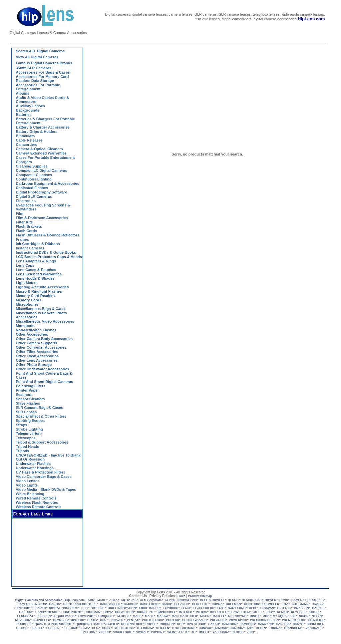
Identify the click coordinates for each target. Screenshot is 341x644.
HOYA (108, 612)
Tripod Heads (28, 447)
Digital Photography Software (42, 192)
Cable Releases (29, 140)
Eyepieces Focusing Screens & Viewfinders (43, 207)
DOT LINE (98, 608)
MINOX (254, 616)
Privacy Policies (162, 596)
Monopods (25, 326)
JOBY (270, 612)
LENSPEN (44, 616)
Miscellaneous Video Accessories (45, 321)
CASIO (166, 604)
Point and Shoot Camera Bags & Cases (44, 375)
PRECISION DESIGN (265, 620)
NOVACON (22, 620)
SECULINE (54, 628)
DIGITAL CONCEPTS (64, 608)
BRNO (284, 600)
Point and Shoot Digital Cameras (45, 382)
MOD (266, 616)
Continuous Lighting (34, 179)
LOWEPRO (86, 616)
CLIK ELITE (200, 604)
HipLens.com (311, 19)
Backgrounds (28, 110)
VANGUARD (314, 628)
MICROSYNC (237, 616)
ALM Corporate (151, 600)
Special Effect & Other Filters (41, 416)
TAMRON (237, 628)
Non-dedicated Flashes (36, 330)
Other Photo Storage (34, 365)
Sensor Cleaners (30, 399)
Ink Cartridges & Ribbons (38, 244)
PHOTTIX (173, 620)
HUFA (119, 612)
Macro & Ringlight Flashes (39, 291)
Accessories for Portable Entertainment (38, 87)
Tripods (23, 451)
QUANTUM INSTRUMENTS (54, 624)
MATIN (205, 616)
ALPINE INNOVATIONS (181, 600)
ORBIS (92, 620)
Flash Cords (27, 231)
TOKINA (275, 628)
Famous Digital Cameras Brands (44, 63)
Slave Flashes (28, 403)
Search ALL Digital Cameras (40, 51)
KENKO (283, 612)
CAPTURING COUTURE (80, 604)
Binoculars (25, 136)
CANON (54, 604)
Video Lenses (28, 481)
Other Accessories (32, 334)
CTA (285, 604)
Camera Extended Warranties (41, 153)
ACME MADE (97, 600)
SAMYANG (266, 624)
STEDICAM (145, 628)
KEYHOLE (298, 612)
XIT (194, 632)
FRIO (221, 608)
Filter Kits (24, 222)
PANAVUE (117, 620)
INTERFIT (186, 612)
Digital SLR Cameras (34, 196)
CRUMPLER (271, 604)
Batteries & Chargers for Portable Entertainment (45, 121)
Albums (23, 93)
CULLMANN (300, 604)
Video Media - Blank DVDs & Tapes (46, 489)
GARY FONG (237, 608)
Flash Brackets (29, 226)
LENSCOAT (25, 616)
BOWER (271, 600)
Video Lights (27, 485)
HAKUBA (26, 612)
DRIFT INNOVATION (122, 608)
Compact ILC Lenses (34, 175)
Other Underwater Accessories (43, 369)
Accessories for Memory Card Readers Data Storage (42, 79)
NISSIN (317, 616)
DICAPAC (39, 608)
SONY (106, 628)
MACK (137, 616)
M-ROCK (123, 616)
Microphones (27, 304)
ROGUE (151, 624)
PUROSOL (24, 624)
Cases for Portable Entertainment (45, 158)
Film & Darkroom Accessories (42, 218)
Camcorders (27, 145)
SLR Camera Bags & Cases (40, 408)
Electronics (26, 201)
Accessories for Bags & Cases (43, 72)
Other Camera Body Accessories (44, 339)
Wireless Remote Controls (39, 507)
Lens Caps (25, 265)
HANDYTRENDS (47, 612)
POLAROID (218, 620)
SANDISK (283, 624)
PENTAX (133, 620)
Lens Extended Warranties (39, 274)
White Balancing (30, 494)
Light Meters (27, 283)
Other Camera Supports (37, 343)
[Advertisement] (205, 38)
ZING (250, 632)
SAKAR (213, 624)
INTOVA (201, 612)
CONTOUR (252, 604)
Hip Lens (158, 592)
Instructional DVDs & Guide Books (46, 252)
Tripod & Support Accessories (42, 442)
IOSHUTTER (219, 612)
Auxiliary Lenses (30, 106)
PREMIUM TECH (294, 620)
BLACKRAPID (252, 600)
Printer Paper (27, 390)
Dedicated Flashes (32, 188)
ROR (180, 624)
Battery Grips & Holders (37, 132)
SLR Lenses (26, 412)
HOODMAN (93, 612)
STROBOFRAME (184, 628)
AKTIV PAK (129, 600)
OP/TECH (77, 620)
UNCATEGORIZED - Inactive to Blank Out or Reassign (48, 457)
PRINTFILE (316, 620)
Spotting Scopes (30, 421)
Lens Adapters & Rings (36, 261)
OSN (103, 620)
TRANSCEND (293, 628)
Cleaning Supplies (32, 166)
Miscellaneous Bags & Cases (41, 309)
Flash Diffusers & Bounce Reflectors (48, 235)
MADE (149, 616)
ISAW (234, 612)
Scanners (24, 395)
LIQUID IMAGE (64, 616)
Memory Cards (29, 300)
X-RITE (183, 632)
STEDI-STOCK (124, 628)
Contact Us (138, 596)
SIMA (85, 628)
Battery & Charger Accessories (43, 127)
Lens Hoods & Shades (35, 278)
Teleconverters (29, 434)
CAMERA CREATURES (308, 600)
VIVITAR (142, 632)
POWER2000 (238, 620)
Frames (22, 239)
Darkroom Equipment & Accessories (48, 183)
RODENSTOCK (132, 624)
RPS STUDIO (196, 624)
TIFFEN (261, 628)
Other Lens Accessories (37, 360)
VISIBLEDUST (123, 632)
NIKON (304, 616)
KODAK (314, 612)
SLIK (95, 628)
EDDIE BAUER (149, 608)
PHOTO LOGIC (152, 620)
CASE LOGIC (149, 604)
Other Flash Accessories (37, 356)
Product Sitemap (200, 596)
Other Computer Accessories (41, 347)
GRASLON (301, 608)
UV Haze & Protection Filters (41, 472)
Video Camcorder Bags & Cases (44, 477)
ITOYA (246, 612)
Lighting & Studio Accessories (42, 287)
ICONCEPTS (146, 612)
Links (181, 596)
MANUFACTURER (184, 616)
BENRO (233, 600)
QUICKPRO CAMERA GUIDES (97, 624)
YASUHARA (221, 632)
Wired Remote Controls (36, 498)
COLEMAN (233, 604)
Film (20, 213)
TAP (249, 628)
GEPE (253, 608)
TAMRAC (221, 628)
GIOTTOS (284, 608)
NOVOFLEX (42, 620)
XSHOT (204, 632)
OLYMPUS (60, 620)
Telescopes (26, 438)
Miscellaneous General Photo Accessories (41, 315)
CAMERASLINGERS (32, 604)
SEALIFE (37, 628)
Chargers (24, 162)
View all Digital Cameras (37, 57)
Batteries (24, 115)
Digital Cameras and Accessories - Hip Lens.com (50, 600)
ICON (130, 612)
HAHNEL (318, 608)
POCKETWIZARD (194, 620)
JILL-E (258, 612)
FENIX (186, 608)
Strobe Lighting (29, 429)
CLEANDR (181, 604)
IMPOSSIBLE (167, 612)
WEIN (171, 632)
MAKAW (163, 616)
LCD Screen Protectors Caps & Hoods (49, 257)
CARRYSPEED (110, 604)
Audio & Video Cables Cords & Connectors (43, 100)
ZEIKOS (238, 632)
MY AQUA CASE (284, 616)
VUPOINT (158, 632)
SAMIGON (229, 624)
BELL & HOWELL (212, 600)
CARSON (130, 604)
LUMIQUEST (105, 616)
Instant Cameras (30, 248)
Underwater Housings (35, 468)
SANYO (298, 624)
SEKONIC (71, 628)
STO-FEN (162, 628)
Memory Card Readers (35, 296)
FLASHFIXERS (204, 608)
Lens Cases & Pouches (36, 270)
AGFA (113, 600)
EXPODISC (171, 608)
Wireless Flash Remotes (37, 502)
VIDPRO (104, 632)
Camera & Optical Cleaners (39, 149)
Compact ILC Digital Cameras (42, 170)
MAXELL (219, 616)
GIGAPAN (267, 608)
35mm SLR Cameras (34, 68)
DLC (84, 608)
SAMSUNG (247, 624)
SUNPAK (205, 628)
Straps (22, 425)
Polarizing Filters (31, 386)
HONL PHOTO (72, 612)
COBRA (217, 604)
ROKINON (167, 624)
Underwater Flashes (33, 464)
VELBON (89, 632)
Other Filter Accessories (37, 352)
